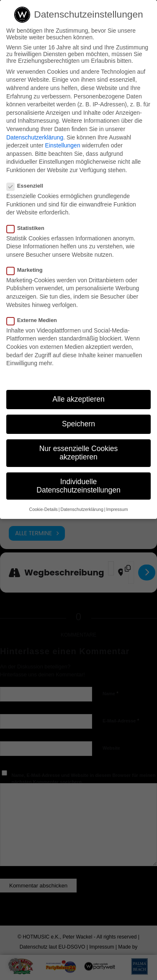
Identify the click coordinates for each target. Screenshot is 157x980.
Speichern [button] (78, 424)
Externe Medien (35, 320)
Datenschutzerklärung (35, 137)
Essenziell (28, 186)
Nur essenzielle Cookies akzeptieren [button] (79, 453)
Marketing (28, 270)
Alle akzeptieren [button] (78, 399)
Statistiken (29, 228)
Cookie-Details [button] (44, 509)
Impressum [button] (117, 509)
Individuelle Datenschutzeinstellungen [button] (78, 486)
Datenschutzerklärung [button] (82, 509)
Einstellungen (63, 145)
